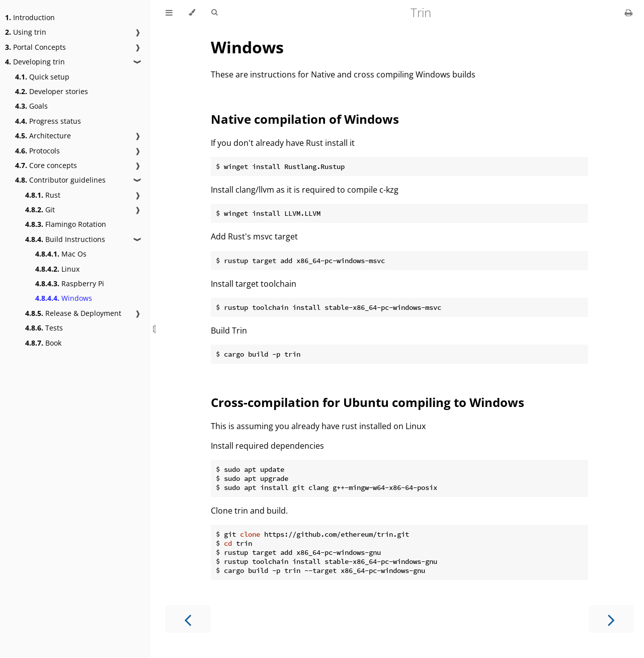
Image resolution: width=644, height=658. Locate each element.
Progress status (48, 121)
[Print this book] (629, 13)
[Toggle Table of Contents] (169, 13)
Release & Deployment (73, 313)
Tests (44, 328)
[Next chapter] (611, 619)
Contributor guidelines (60, 180)
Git (40, 210)
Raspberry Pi (70, 283)
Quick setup (42, 77)
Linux (57, 269)
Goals (31, 106)
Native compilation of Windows (305, 119)
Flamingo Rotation (66, 224)
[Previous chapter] (188, 619)
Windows (64, 298)
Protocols (37, 151)
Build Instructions (65, 239)
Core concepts (46, 165)
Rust (43, 195)
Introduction (30, 17)
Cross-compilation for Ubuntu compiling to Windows (368, 402)
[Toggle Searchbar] (214, 13)
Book (43, 343)
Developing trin (35, 62)
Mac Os (61, 254)
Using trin (26, 32)
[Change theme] (192, 13)
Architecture (43, 136)
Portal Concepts (35, 47)
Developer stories (52, 91)
